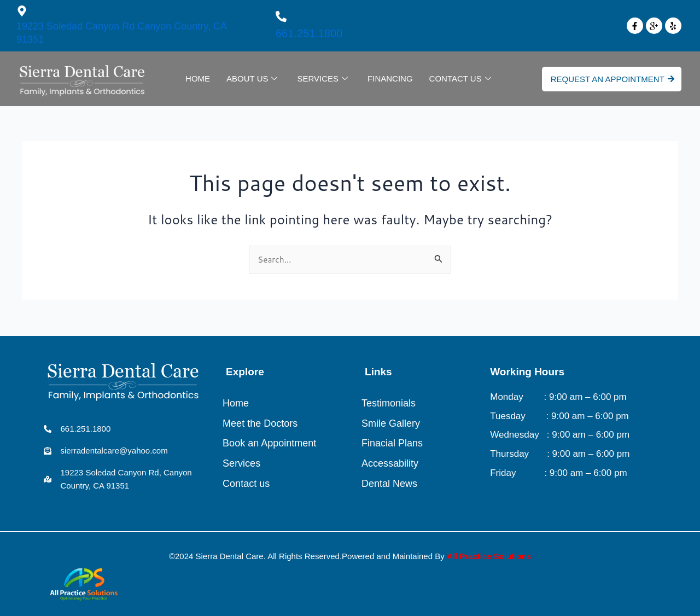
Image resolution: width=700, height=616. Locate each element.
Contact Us (460, 79)
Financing (390, 79)
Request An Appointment (613, 79)
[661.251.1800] (281, 16)
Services (322, 79)
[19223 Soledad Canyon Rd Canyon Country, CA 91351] (22, 11)
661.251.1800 (309, 33)
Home (198, 79)
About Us (252, 79)
